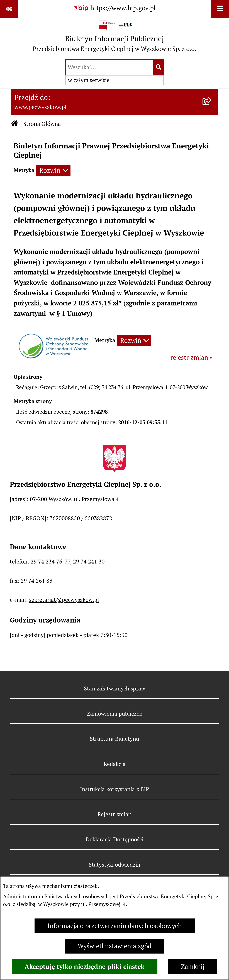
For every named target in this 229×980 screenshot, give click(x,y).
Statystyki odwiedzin (114, 865)
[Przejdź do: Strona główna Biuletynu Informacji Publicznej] (15, 124)
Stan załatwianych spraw (115, 689)
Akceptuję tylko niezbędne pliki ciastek (85, 967)
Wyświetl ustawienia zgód (115, 946)
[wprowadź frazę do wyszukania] (110, 67)
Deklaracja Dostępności (115, 839)
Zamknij (193, 967)
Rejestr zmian (114, 814)
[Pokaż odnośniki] (9, 9)
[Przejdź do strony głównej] (114, 38)
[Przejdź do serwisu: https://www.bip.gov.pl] (114, 8)
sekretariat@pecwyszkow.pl (64, 600)
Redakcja (115, 764)
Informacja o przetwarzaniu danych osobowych (115, 926)
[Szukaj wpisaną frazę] (159, 67)
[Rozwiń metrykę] (53, 170)
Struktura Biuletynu (114, 739)
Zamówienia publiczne (115, 714)
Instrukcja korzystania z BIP (114, 789)
